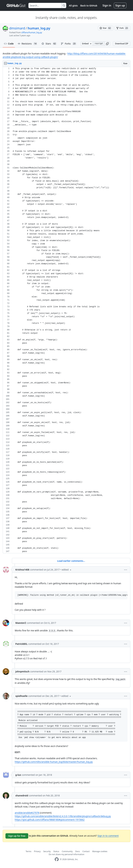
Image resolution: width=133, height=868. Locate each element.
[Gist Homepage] (16, 5)
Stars (49, 44)
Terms (28, 851)
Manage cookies (100, 851)
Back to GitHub (89, 6)
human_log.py (39, 28)
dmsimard (17, 28)
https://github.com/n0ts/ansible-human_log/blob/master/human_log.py (54, 762)
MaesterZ (21, 623)
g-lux (18, 775)
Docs (78, 851)
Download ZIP (122, 44)
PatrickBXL (21, 644)
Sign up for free (17, 836)
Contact (86, 851)
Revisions (28, 44)
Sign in (107, 5)
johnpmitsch (22, 671)
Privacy (37, 851)
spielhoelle (21, 696)
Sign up (120, 5)
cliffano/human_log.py (32, 32)
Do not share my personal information (67, 854)
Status (56, 851)
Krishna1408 (22, 570)
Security (47, 851)
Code (9, 44)
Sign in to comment (108, 836)
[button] (107, 44)
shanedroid (22, 795)
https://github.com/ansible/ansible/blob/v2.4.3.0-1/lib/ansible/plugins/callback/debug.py (63, 816)
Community (67, 851)
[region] (66, 310)
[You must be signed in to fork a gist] (123, 28)
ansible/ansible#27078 (27, 813)
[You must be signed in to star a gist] (106, 28)
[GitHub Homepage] (57, 859)
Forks (69, 44)
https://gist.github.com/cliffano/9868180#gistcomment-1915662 (50, 820)
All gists (73, 6)
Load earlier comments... (71, 561)
